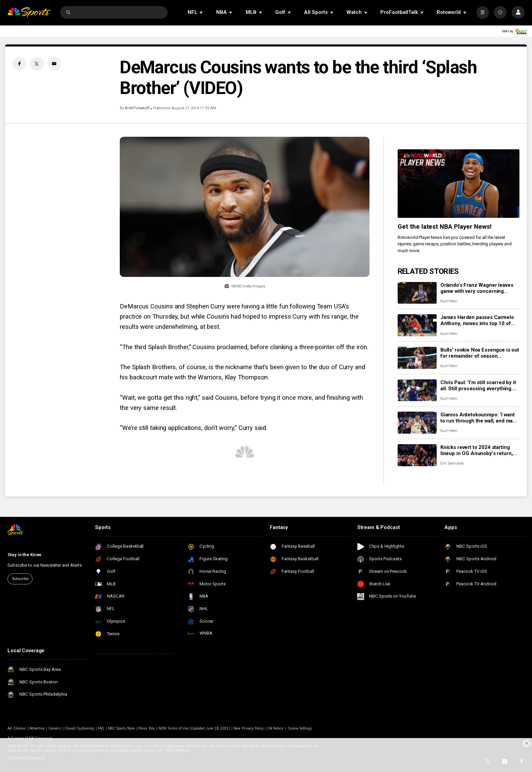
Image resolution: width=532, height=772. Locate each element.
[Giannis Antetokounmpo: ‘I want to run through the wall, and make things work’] (417, 423)
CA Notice (275, 728)
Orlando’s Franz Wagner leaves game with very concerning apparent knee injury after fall (477, 288)
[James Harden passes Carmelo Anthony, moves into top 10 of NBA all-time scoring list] (417, 325)
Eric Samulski (452, 463)
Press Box (146, 728)
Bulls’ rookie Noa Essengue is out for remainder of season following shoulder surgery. (480, 353)
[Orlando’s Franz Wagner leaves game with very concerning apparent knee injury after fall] (417, 293)
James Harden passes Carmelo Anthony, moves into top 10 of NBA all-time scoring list (477, 320)
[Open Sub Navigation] (202, 12)
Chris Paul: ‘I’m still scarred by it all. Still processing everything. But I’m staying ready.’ (478, 385)
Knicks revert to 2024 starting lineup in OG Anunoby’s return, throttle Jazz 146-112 (477, 450)
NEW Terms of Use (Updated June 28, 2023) (194, 728)
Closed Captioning (79, 728)
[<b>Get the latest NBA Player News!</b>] (459, 184)
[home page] (29, 12)
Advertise (37, 728)
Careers (54, 728)
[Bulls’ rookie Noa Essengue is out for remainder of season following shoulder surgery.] (417, 358)
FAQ (101, 728)
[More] (483, 12)
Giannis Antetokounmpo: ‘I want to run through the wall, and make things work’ (479, 418)
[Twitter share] (37, 64)
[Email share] (54, 64)
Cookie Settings (300, 728)
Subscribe (20, 579)
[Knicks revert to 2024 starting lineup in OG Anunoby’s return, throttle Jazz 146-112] (417, 455)
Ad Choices (17, 728)
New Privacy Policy (249, 728)
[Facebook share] (19, 64)
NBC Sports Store (121, 728)
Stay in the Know (24, 555)
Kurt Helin (449, 301)
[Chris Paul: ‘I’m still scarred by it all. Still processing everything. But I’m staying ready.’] (417, 390)
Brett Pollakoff (137, 108)
